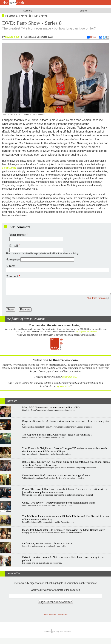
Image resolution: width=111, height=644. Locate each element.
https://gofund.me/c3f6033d (86, 332)
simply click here (69, 377)
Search (83, 11)
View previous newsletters (55, 614)
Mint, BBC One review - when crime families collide (51, 407)
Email (14, 246)
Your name (18, 235)
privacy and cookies (62, 632)
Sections (28, 11)
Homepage (13, 259)
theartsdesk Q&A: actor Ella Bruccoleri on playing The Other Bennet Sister (63, 530)
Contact (47, 632)
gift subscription (63, 386)
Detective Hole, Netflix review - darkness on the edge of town (56, 475)
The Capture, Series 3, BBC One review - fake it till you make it (57, 435)
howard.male (12, 37)
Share (92, 37)
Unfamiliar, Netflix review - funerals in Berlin (47, 543)
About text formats (96, 298)
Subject (11, 266)
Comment (12, 276)
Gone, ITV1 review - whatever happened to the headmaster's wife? (59, 503)
